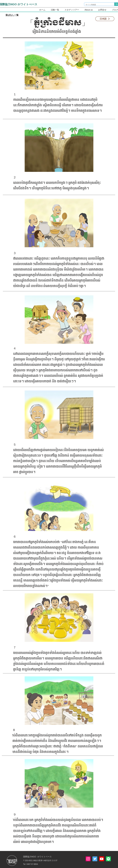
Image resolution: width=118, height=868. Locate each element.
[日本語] (105, 19)
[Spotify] (108, 859)
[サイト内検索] (97, 5)
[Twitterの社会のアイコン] (95, 859)
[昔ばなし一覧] (12, 15)
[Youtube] (102, 859)
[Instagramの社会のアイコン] (88, 859)
